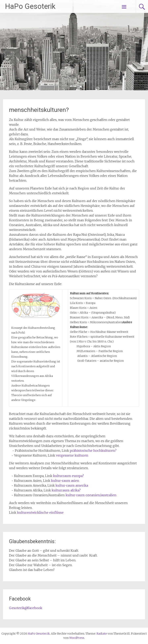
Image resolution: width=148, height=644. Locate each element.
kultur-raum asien (65, 481)
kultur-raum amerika (72, 485)
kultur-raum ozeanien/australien (91, 495)
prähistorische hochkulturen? (93, 451)
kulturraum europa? (68, 476)
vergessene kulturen (72, 455)
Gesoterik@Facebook (26, 608)
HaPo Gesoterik (30, 6)
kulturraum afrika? (66, 490)
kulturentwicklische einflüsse (40, 512)
